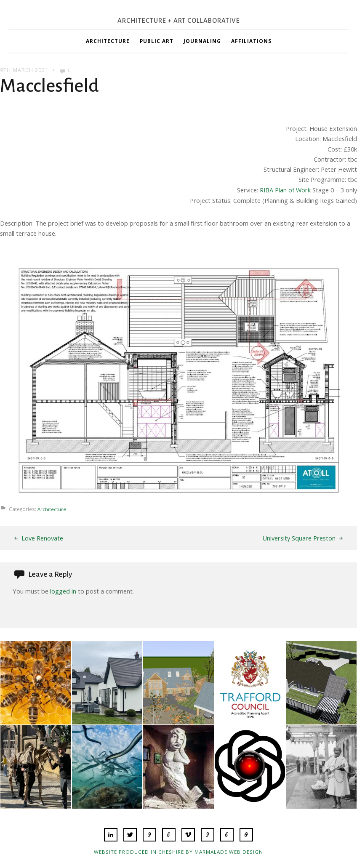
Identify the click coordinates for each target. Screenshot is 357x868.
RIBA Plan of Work (285, 190)
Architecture (108, 41)
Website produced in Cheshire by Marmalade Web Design (178, 851)
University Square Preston (299, 538)
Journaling (202, 41)
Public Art (157, 41)
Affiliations (251, 41)
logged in (63, 591)
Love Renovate (42, 538)
